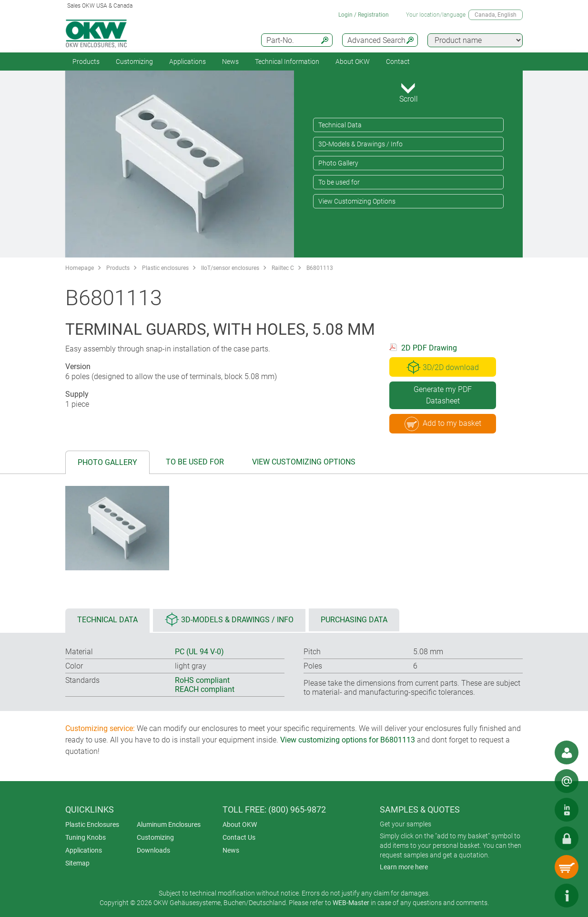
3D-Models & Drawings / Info (360, 144)
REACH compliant (205, 689)
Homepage (80, 268)
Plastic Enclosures (92, 824)
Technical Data (340, 125)
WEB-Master (351, 903)
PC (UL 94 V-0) (199, 652)
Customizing (134, 62)
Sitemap (77, 863)
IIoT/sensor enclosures (230, 268)
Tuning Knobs (86, 837)
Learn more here (404, 867)
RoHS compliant (202, 680)
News (230, 62)
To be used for (339, 182)
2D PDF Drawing (429, 348)
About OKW (240, 824)
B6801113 (320, 268)
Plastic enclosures (165, 268)
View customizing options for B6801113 (348, 740)
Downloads (153, 850)
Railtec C (283, 268)
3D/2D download (443, 367)
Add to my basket (443, 424)
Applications (188, 62)
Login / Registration (364, 15)
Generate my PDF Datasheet (443, 395)
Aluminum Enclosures (169, 824)
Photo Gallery (338, 163)
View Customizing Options (357, 201)
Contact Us (239, 837)
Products (86, 62)
